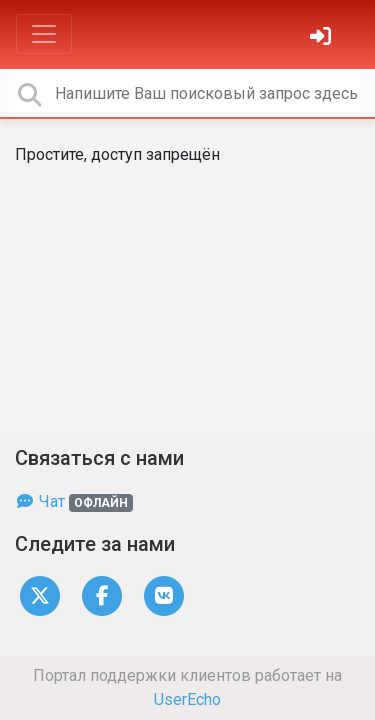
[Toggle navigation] (44, 34)
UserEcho (187, 699)
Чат (74, 501)
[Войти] (323, 38)
